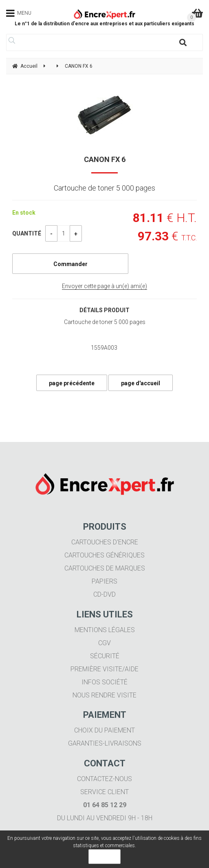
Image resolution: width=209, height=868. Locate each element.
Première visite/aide (104, 669)
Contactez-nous (104, 779)
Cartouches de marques (105, 568)
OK (104, 857)
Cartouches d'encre (105, 542)
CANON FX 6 (105, 159)
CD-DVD (104, 594)
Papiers (104, 581)
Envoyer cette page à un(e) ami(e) (104, 286)
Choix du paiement (104, 730)
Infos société (104, 682)
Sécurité (105, 656)
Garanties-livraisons (105, 743)
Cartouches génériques (104, 555)
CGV (104, 643)
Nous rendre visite (104, 695)
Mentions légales (105, 630)
